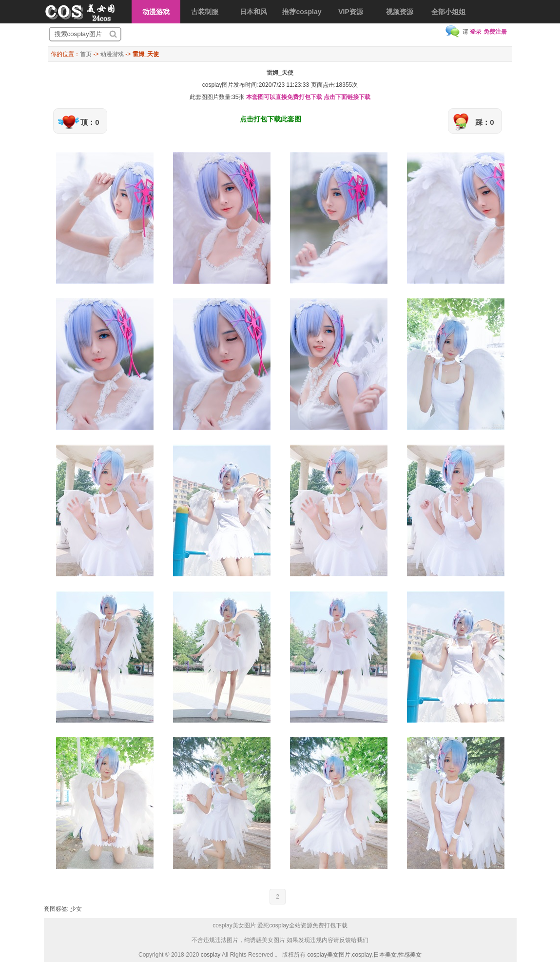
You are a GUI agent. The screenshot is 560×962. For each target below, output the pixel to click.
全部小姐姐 (448, 12)
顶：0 (90, 122)
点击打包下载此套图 (270, 119)
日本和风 (253, 12)
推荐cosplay (302, 12)
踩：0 (484, 122)
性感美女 (410, 955)
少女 (76, 909)
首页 (86, 54)
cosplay (211, 955)
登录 (476, 32)
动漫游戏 (156, 12)
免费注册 (495, 32)
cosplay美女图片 (329, 955)
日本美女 (385, 955)
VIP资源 (351, 12)
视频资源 (400, 12)
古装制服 (205, 12)
